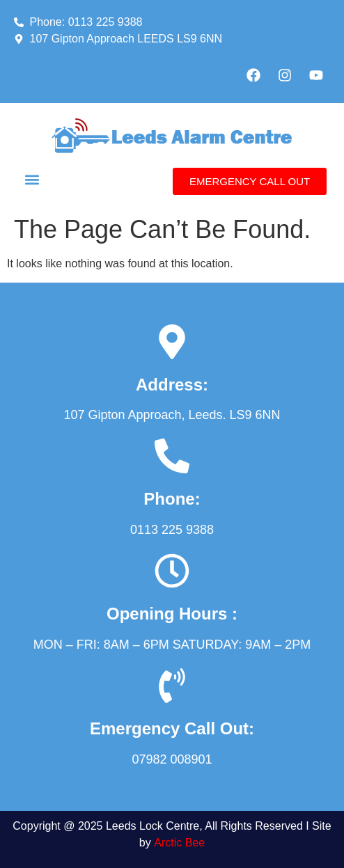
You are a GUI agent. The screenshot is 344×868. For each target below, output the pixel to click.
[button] (32, 179)
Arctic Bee (179, 843)
